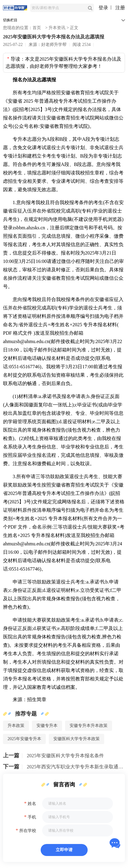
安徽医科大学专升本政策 (76, 739)
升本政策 (16, 726)
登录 (103, 8)
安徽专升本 (47, 726)
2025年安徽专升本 (24, 739)
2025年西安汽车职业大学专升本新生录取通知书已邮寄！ (76, 767)
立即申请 (64, 850)
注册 (120, 8)
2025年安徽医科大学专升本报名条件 (65, 756)
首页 (37, 28)
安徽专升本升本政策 (89, 726)
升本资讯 (57, 28)
